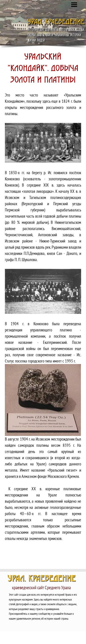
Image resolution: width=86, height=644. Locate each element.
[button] (43, 143)
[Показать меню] (74, 5)
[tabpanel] (43, 306)
